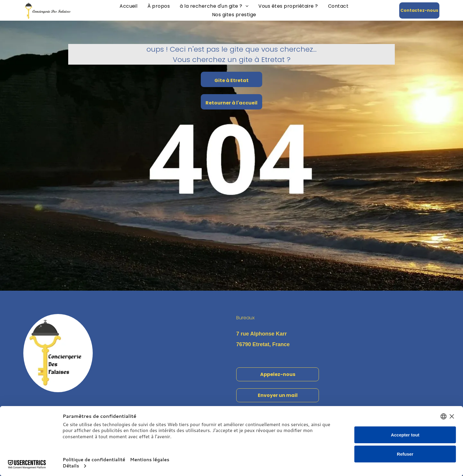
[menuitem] (128, 6)
